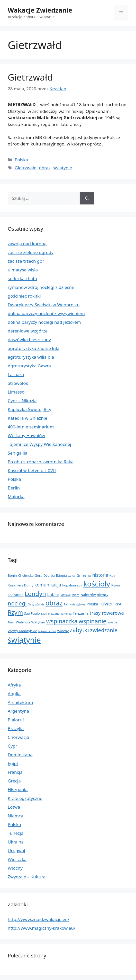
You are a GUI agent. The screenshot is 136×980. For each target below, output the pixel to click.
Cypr (12, 746)
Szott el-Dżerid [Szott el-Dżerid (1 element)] (50, 614)
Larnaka (16, 374)
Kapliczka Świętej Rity (29, 409)
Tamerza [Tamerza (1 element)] (66, 614)
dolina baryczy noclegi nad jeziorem (44, 322)
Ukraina (16, 842)
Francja (15, 772)
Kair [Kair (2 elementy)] (112, 575)
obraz (45, 168)
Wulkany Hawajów (26, 435)
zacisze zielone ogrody (31, 252)
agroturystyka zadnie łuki (34, 348)
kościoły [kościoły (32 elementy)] (97, 584)
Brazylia (16, 728)
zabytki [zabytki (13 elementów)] (80, 630)
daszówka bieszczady (29, 340)
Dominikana (20, 755)
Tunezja (16, 833)
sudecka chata (22, 278)
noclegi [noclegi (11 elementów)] (17, 603)
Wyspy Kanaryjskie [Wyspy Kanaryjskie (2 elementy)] (22, 631)
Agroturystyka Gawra (29, 366)
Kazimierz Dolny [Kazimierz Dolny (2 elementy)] (20, 585)
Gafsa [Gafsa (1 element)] (72, 576)
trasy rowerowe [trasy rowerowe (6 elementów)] (107, 613)
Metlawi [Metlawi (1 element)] (65, 595)
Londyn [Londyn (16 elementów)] (35, 594)
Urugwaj (16, 851)
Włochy (15, 868)
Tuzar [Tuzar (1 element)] (11, 622)
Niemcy (15, 816)
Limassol (17, 392)
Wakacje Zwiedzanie (40, 10)
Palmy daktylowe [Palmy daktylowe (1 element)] (75, 604)
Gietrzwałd (30, 77)
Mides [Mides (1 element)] (76, 595)
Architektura (20, 702)
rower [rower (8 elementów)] (106, 604)
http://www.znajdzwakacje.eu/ (39, 919)
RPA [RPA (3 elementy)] (118, 604)
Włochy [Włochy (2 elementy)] (63, 631)
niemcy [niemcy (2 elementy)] (103, 595)
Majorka (16, 497)
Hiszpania (18, 790)
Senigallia (18, 453)
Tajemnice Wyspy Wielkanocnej (39, 444)
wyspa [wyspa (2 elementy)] (112, 622)
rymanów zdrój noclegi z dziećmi (41, 287)
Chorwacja (19, 737)
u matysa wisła (23, 270)
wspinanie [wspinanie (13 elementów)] (93, 621)
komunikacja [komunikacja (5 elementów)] (48, 585)
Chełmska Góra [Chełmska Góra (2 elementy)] (30, 575)
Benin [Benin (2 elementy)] (12, 575)
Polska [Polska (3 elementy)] (92, 604)
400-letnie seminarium (31, 427)
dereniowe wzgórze (28, 331)
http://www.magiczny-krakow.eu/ (42, 928)
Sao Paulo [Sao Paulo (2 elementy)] (32, 613)
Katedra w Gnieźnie (28, 418)
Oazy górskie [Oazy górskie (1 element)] (36, 604)
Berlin (14, 488)
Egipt (13, 763)
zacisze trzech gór (26, 261)
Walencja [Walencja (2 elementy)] (23, 622)
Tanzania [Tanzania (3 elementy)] (81, 613)
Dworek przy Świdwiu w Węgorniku (44, 305)
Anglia (14, 694)
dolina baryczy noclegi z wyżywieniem (46, 313)
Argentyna (18, 711)
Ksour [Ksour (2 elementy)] (116, 585)
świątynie (62, 168)
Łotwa (14, 807)
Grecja (14, 781)
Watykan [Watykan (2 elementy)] (38, 622)
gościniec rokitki (24, 296)
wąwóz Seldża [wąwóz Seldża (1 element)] (47, 631)
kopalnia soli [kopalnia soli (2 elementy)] (72, 585)
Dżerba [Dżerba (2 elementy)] (49, 575)
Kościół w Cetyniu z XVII (32, 470)
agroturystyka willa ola (31, 357)
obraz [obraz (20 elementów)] (54, 603)
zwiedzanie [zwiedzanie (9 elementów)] (104, 630)
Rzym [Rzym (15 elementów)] (15, 612)
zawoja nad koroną (27, 244)
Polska (21, 160)
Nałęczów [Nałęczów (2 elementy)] (88, 595)
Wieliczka (17, 859)
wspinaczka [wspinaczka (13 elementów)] (62, 621)
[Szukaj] (87, 198)
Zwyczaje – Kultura (27, 877)
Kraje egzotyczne (25, 798)
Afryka (14, 685)
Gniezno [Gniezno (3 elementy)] (84, 575)
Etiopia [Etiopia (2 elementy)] (61, 575)
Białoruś (16, 720)
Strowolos (18, 383)
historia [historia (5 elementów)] (100, 575)
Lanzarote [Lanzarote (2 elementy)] (16, 595)
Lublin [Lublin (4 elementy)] (53, 594)
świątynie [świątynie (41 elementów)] (24, 640)
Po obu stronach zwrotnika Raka (41, 462)
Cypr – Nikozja (22, 401)
